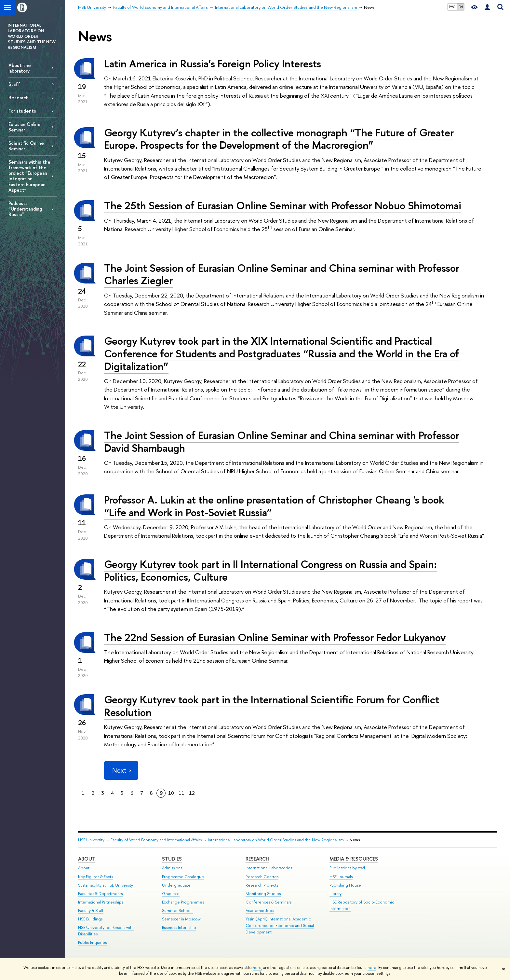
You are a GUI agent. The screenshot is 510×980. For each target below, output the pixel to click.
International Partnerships (101, 902)
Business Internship (179, 927)
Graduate (171, 894)
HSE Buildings (90, 919)
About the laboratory (20, 68)
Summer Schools (178, 911)
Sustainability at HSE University (106, 885)
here (257, 968)
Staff (14, 84)
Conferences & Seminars (268, 902)
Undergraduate (176, 885)
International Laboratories (269, 868)
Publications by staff (347, 868)
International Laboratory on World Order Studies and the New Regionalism (276, 840)
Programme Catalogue (183, 877)
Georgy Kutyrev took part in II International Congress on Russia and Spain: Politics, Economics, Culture (270, 570)
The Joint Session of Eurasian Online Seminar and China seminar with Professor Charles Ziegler (282, 274)
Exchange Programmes (183, 902)
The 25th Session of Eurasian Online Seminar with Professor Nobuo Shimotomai (283, 205)
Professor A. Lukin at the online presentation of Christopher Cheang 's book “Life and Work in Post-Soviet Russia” (274, 506)
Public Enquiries (92, 942)
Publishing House (345, 885)
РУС (452, 7)
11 (181, 793)
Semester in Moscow (181, 919)
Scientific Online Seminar (26, 146)
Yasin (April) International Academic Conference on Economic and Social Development (280, 925)
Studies (172, 859)
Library (336, 894)
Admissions (172, 868)
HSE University (91, 840)
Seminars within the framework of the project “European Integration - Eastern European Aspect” (29, 176)
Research (19, 97)
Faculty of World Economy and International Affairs (156, 840)
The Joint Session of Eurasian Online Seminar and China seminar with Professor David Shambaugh (282, 442)
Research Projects (262, 885)
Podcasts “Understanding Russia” (25, 209)
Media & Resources (354, 859)
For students (22, 111)
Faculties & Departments (100, 894)
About (87, 859)
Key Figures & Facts (95, 877)
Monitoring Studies (263, 894)
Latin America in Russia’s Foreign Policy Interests (213, 63)
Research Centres (262, 877)
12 (192, 793)
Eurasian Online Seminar (25, 127)
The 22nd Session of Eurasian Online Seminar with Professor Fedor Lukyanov (275, 637)
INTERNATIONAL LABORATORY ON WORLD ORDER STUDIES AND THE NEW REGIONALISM (32, 36)
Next (121, 770)
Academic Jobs (260, 911)
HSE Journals (341, 877)
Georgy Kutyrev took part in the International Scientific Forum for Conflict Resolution (272, 706)
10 (171, 793)
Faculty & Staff (91, 911)
